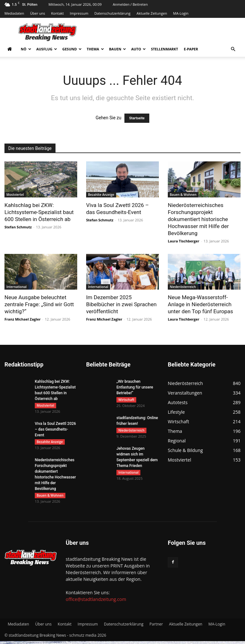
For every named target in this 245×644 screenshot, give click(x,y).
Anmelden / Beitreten (130, 4)
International (16, 287)
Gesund (72, 49)
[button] (233, 49)
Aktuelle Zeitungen (152, 13)
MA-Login (181, 13)
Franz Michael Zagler (22, 319)
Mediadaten (14, 13)
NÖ (26, 49)
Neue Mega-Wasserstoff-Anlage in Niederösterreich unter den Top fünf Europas (200, 304)
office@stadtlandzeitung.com (96, 602)
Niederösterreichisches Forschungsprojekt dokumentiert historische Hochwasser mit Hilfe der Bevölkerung (198, 219)
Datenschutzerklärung (112, 13)
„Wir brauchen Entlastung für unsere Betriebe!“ (135, 387)
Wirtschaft (126, 400)
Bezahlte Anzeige (101, 195)
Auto (138, 49)
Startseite (137, 118)
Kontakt (57, 13)
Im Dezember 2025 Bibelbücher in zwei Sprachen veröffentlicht (121, 304)
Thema (95, 49)
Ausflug (47, 49)
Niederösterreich (183, 287)
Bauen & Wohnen (183, 195)
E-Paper (191, 49)
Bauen (118, 49)
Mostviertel (15, 195)
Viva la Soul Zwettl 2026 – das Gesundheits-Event (55, 430)
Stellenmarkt (164, 49)
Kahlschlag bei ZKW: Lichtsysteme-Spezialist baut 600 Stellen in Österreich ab (39, 212)
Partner (156, 627)
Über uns (37, 13)
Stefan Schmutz (18, 227)
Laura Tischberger (184, 241)
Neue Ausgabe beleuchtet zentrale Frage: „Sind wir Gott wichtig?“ (39, 304)
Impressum (79, 13)
